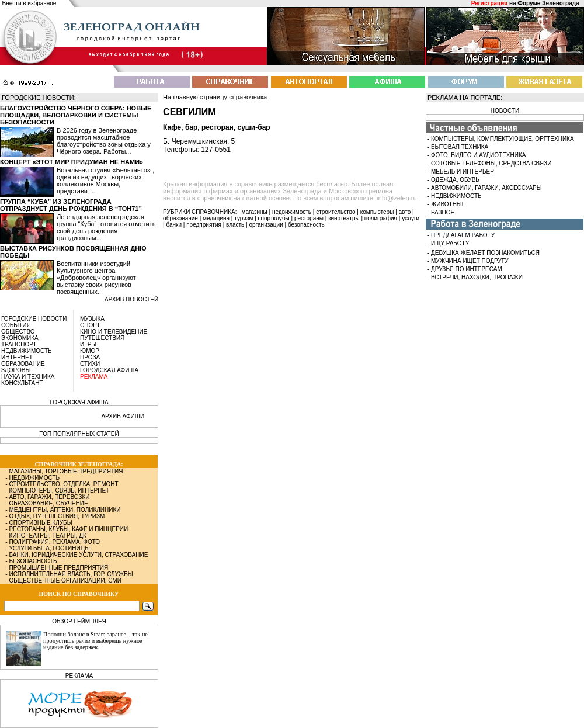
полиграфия (381, 218)
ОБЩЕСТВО (18, 332)
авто (405, 212)
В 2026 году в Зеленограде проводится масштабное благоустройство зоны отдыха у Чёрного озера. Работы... (104, 141)
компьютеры (377, 212)
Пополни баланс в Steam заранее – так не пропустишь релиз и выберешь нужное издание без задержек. (95, 641)
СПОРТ (90, 325)
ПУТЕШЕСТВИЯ (102, 338)
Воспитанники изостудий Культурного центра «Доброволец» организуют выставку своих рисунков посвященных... (96, 278)
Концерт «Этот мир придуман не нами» (72, 162)
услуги (411, 218)
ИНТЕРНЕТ (17, 357)
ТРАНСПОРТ (19, 344)
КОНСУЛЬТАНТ (22, 383)
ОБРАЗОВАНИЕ (23, 364)
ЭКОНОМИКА (20, 338)
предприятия (204, 225)
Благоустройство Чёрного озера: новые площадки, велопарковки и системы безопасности (76, 115)
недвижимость (292, 212)
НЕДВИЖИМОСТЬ (27, 351)
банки (174, 225)
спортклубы (274, 218)
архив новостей (131, 299)
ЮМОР (90, 351)
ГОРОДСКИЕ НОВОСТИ (34, 319)
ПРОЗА (90, 357)
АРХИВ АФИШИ (123, 416)
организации (266, 225)
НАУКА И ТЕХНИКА (28, 377)
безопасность (306, 225)
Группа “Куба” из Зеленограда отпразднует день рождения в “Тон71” (71, 205)
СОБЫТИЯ (16, 325)
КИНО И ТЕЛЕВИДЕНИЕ (114, 332)
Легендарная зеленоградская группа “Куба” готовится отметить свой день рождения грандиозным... (106, 227)
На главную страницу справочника (215, 97)
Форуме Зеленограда (548, 3)
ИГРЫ (88, 344)
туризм (244, 218)
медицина (216, 218)
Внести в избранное (29, 3)
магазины (255, 212)
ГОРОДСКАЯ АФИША (109, 370)
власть (235, 225)
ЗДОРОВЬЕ (17, 370)
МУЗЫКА (92, 319)
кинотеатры (344, 218)
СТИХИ (90, 364)
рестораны (309, 218)
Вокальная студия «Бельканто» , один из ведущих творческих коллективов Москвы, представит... (105, 181)
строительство (336, 212)
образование (180, 218)
